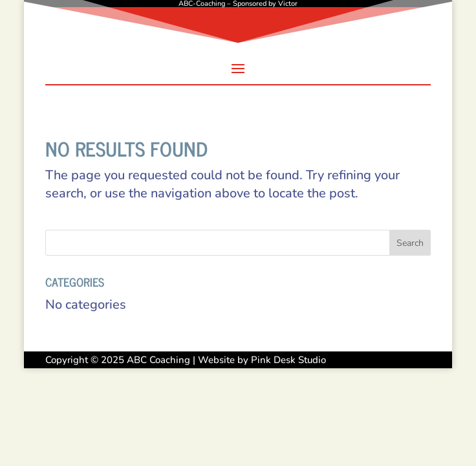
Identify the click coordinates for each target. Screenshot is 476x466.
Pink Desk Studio (288, 360)
